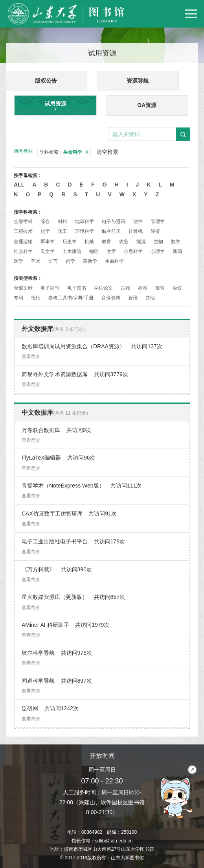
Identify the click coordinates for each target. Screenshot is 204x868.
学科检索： (64, 152)
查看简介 (31, 356)
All (19, 185)
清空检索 (107, 152)
